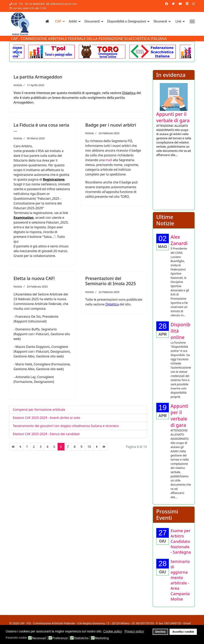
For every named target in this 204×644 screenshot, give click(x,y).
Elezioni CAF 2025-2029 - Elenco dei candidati (46, 434)
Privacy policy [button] (134, 631)
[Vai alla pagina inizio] (13, 447)
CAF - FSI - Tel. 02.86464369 (28, 4)
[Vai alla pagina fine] (104, 447)
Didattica (129, 93)
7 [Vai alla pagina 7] (68, 447)
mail (109, 160)
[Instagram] (193, 4)
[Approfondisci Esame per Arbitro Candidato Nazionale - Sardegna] (181, 541)
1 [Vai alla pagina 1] (27, 447)
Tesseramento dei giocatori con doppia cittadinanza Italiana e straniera (66, 426)
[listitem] (174, 120)
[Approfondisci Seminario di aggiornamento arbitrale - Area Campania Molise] (180, 580)
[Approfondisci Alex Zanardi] (179, 240)
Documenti (92, 21)
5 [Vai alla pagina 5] (54, 447)
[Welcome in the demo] (153, 52)
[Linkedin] (187, 4)
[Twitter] (173, 4)
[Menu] (192, 21)
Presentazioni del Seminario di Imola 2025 (111, 281)
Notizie (18, 85)
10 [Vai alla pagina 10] (89, 447)
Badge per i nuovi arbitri (111, 125)
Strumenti (160, 21)
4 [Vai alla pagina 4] (47, 447)
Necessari (39, 638)
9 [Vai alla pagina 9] (81, 447)
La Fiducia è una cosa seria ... (41, 127)
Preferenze (60, 638)
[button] (187, 52)
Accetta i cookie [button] (183, 632)
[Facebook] (167, 4)
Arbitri (73, 21)
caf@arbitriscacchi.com (63, 4)
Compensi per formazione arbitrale (39, 410)
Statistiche (81, 638)
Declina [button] (160, 632)
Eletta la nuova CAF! (34, 278)
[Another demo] (52, 52)
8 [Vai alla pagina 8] (75, 447)
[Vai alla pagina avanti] (97, 447)
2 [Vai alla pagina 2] (34, 447)
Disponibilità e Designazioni (127, 21)
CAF (58, 21)
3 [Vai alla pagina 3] (41, 447)
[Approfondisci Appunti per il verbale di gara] (174, 97)
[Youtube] (180, 4)
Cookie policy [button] (113, 631)
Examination (24, 218)
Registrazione (54, 179)
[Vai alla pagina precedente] (20, 447)
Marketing (102, 638)
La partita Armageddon (38, 77)
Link (178, 21)
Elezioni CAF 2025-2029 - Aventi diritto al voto (46, 418)
